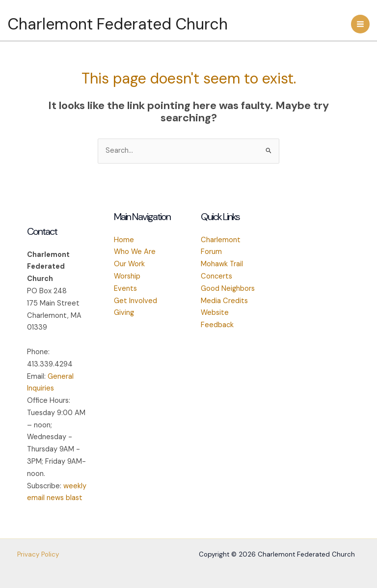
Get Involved (135, 301)
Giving (124, 313)
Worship (127, 276)
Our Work (129, 264)
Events (125, 289)
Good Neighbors (228, 289)
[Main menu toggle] (360, 24)
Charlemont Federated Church (118, 24)
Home (124, 240)
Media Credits (224, 301)
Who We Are (135, 252)
